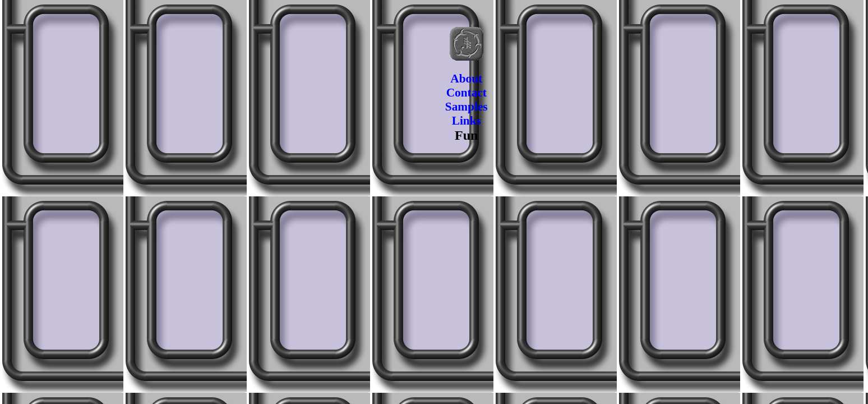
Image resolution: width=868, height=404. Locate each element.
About (466, 79)
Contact (467, 93)
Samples (467, 107)
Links (467, 121)
